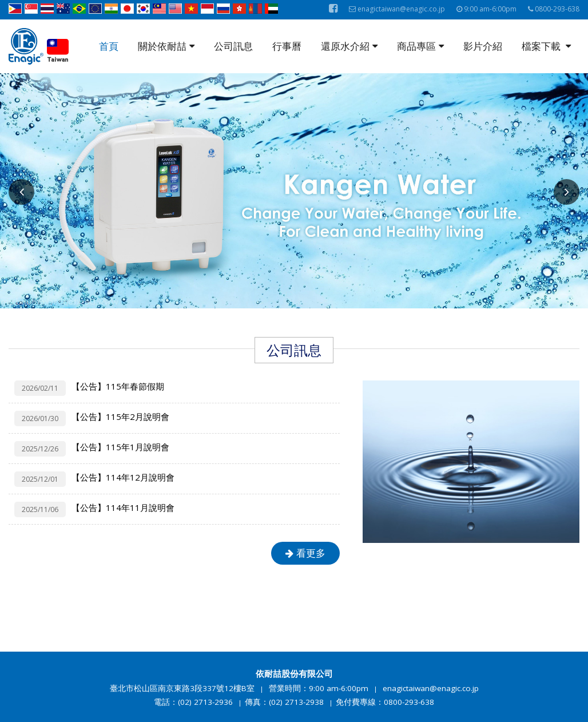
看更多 (305, 553)
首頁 (109, 46)
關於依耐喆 (166, 46)
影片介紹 (483, 46)
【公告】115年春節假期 (118, 386)
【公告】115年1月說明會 (120, 447)
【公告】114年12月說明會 (123, 477)
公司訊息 (233, 46)
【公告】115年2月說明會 (120, 416)
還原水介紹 (349, 46)
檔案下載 (546, 46)
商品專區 (420, 46)
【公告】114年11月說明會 (123, 507)
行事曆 (287, 46)
